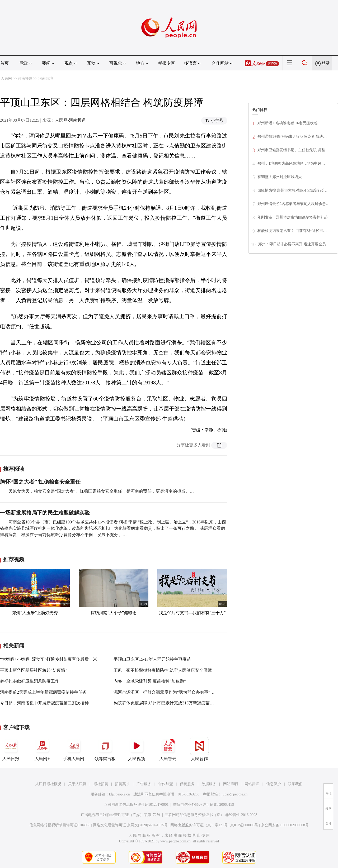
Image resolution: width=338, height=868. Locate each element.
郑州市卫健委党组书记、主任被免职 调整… (293, 150)
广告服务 (144, 784)
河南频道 (25, 78)
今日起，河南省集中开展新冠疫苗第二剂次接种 (44, 703)
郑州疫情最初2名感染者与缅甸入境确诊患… (294, 204)
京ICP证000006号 (244, 825)
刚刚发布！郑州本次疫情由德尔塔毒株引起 (293, 217)
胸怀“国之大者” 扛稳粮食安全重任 (40, 482)
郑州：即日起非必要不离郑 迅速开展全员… (294, 244)
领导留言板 (105, 749)
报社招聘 (101, 784)
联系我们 (295, 784)
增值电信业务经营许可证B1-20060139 (203, 805)
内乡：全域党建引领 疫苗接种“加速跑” (150, 681)
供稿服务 (187, 784)
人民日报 (11, 749)
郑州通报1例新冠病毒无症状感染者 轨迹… (292, 137)
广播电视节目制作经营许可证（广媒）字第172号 (121, 815)
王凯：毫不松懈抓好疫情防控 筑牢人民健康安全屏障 (163, 670)
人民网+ (42, 749)
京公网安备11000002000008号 (285, 825)
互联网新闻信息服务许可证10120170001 (136, 805)
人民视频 (137, 749)
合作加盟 (166, 784)
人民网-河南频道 (70, 120)
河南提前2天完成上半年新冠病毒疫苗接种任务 (43, 692)
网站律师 (252, 784)
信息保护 (274, 784)
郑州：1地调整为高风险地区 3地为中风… (291, 163)
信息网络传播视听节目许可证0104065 (60, 825)
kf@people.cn (119, 794)
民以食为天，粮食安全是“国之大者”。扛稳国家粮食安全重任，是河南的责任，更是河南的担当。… (101, 491)
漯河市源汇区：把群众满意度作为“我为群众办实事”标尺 (166, 692)
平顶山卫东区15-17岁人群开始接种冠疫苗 (152, 659)
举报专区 (167, 63)
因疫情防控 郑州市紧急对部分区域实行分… (293, 190)
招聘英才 (122, 784)
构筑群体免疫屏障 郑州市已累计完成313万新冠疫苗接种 (166, 703)
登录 (326, 63)
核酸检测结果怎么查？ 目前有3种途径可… (292, 231)
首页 (4, 63)
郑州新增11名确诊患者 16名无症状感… (289, 123)
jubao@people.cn (234, 794)
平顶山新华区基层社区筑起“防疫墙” (34, 670)
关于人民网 (77, 784)
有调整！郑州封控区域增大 (280, 177)
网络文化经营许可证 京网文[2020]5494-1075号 (130, 825)
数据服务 (209, 784)
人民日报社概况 (48, 784)
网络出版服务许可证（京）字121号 (199, 825)
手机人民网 (74, 749)
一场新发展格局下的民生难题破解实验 (45, 513)
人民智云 (168, 749)
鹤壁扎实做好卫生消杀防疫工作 (30, 681)
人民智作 (199, 749)
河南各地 (46, 78)
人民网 (6, 78)
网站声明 (231, 784)
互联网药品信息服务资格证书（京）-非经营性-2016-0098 (211, 815)
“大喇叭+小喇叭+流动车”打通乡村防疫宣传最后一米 (49, 659)
